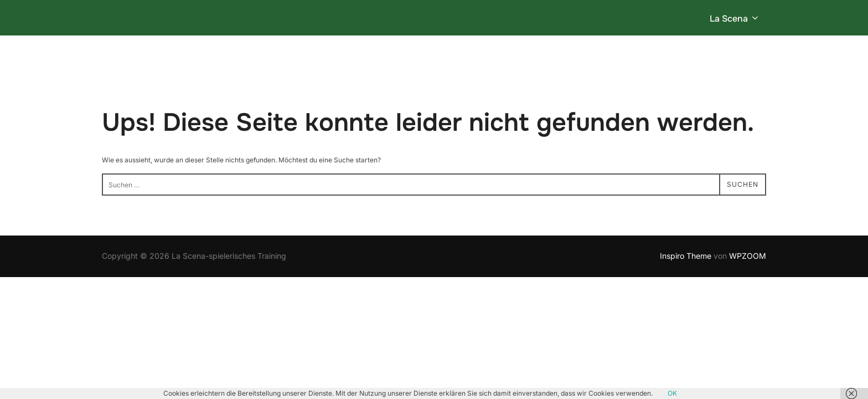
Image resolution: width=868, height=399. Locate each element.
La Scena (735, 19)
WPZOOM (748, 255)
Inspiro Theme (686, 255)
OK (672, 393)
